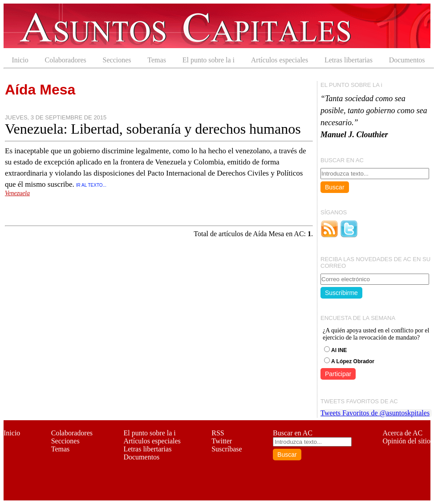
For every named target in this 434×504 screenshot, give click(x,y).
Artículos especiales (280, 60)
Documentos (407, 60)
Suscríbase (227, 449)
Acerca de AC (402, 433)
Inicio (20, 60)
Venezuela (17, 193)
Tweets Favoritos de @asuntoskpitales (375, 413)
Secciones (117, 60)
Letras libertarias (349, 60)
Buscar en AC (293, 433)
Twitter (222, 441)
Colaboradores (66, 60)
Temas (157, 60)
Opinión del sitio (406, 441)
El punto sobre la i (209, 60)
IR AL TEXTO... (91, 185)
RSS (218, 433)
